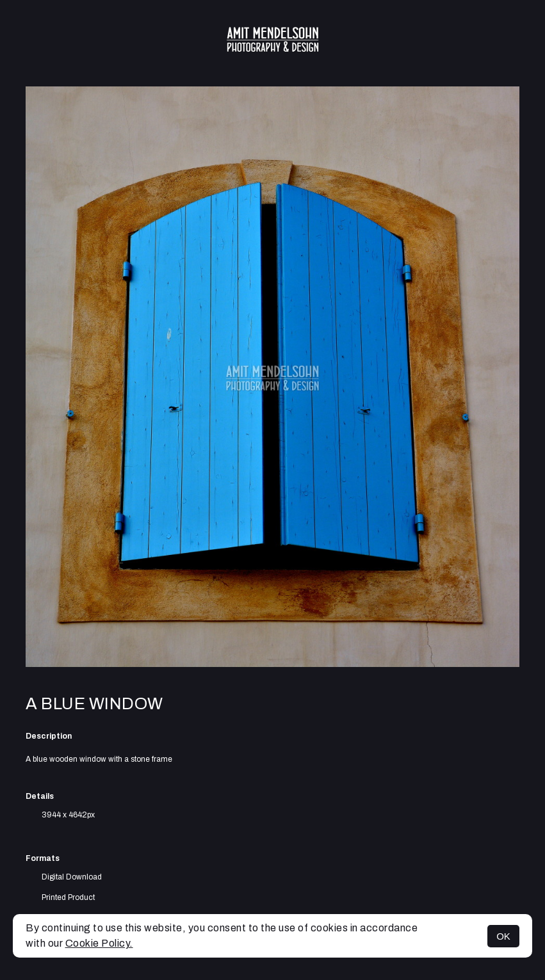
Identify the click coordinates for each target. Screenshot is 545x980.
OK (503, 936)
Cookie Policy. (99, 943)
